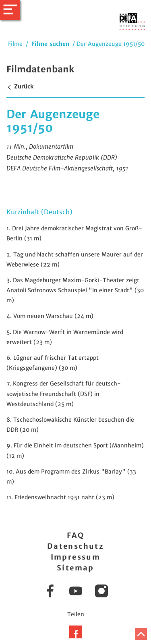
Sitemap (75, 568)
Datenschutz (75, 546)
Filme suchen (50, 44)
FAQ (75, 535)
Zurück (20, 86)
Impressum (76, 557)
